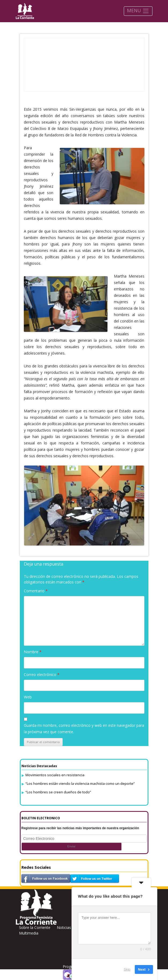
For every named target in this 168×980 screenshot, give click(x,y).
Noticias (64, 927)
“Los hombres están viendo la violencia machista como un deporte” (80, 783)
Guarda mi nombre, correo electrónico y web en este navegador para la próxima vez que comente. (84, 729)
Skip (127, 969)
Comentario (36, 591)
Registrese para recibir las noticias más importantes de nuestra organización (80, 828)
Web (28, 697)
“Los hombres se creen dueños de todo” (58, 792)
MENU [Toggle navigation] (138, 11)
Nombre (33, 652)
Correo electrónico (42, 675)
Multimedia (29, 933)
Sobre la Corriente (35, 927)
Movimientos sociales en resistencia (55, 775)
